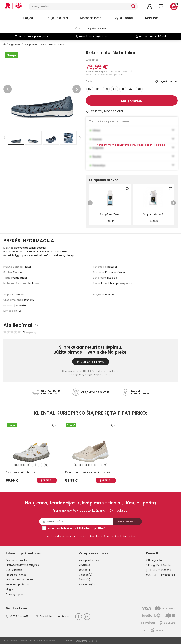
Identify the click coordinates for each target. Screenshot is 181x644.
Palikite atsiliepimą (90, 362)
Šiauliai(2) (84, 580)
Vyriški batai (124, 18)
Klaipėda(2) (85, 575)
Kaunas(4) (85, 570)
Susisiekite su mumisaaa (52, 616)
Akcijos (28, 18)
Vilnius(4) (84, 565)
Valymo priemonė (153, 214)
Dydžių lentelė (14, 570)
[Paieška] (80, 6)
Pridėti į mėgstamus (104, 111)
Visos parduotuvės (89, 560)
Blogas (10, 589)
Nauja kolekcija (57, 18)
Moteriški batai (91, 18)
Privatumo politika (16, 560)
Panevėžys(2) (87, 584)
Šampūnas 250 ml (110, 214)
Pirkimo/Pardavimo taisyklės (22, 565)
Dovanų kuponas (16, 594)
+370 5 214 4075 (17, 616)
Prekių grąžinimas (16, 575)
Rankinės (152, 18)
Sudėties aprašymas (18, 584)
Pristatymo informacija (19, 580)
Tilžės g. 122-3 (154, 565)
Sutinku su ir (76, 528)
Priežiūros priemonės (91, 28)
